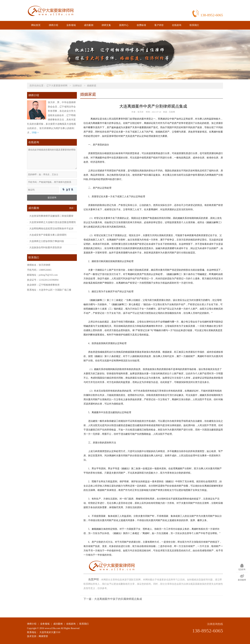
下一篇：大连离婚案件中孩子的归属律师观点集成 (113, 599)
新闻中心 (124, 25)
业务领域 (71, 25)
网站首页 (36, 25)
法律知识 (77, 86)
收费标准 (141, 25)
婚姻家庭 (92, 86)
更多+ (72, 208)
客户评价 (159, 25)
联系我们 (194, 25)
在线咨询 (177, 25)
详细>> (35, 133)
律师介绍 (53, 25)
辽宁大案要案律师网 (57, 86)
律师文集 (106, 25)
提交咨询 (52, 198)
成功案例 (89, 25)
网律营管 (43, 636)
